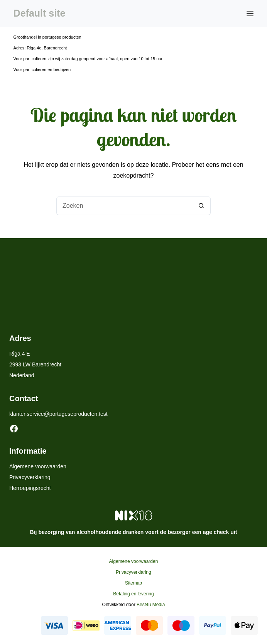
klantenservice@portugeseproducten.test (58, 414)
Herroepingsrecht (30, 488)
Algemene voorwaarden (38, 466)
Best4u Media (151, 605)
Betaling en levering (133, 594)
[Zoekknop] (201, 206)
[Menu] (250, 14)
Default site (40, 13)
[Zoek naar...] (124, 206)
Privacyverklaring (30, 477)
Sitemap (133, 583)
